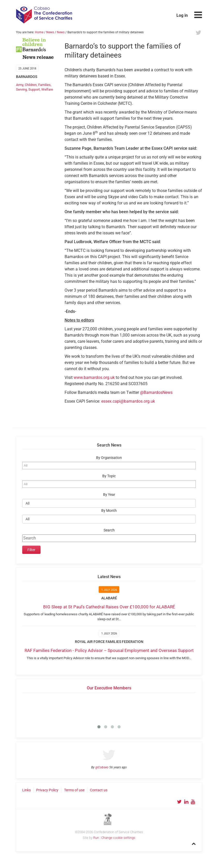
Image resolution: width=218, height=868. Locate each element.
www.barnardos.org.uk (94, 377)
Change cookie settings (118, 838)
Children (31, 85)
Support (34, 89)
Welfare (47, 89)
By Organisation (109, 458)
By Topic (109, 476)
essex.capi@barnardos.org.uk (128, 401)
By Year (109, 495)
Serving (21, 89)
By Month (109, 511)
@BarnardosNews (156, 392)
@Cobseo (102, 767)
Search (109, 530)
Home (39, 32)
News (50, 32)
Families (44, 85)
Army (20, 85)
